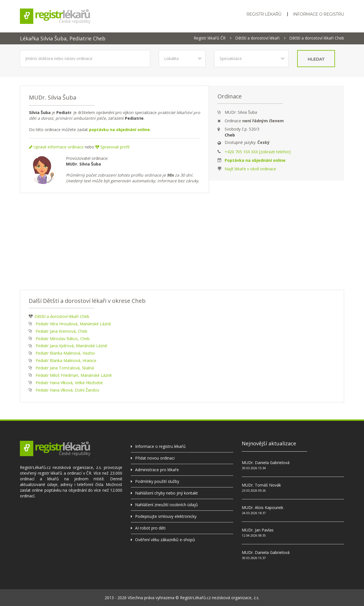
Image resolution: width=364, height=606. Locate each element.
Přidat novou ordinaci (155, 458)
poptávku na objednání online (119, 130)
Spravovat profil (112, 147)
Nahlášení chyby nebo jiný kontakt (167, 493)
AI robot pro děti (150, 528)
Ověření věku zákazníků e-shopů (165, 540)
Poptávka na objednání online (255, 160)
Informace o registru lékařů (160, 446)
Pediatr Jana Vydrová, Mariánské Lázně (71, 346)
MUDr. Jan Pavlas (258, 530)
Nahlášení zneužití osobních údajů (167, 505)
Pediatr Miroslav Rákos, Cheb (63, 339)
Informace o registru (318, 14)
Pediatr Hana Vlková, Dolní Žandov (67, 390)
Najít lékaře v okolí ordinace (250, 169)
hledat (316, 59)
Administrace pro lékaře (157, 470)
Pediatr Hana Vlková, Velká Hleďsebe (69, 383)
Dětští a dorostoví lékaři (257, 38)
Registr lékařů (264, 14)
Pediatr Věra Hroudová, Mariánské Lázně (73, 324)
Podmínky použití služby (157, 481)
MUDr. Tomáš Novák (261, 485)
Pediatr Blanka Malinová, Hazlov (65, 353)
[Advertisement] (182, 241)
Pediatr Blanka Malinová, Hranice (66, 360)
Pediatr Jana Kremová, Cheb (61, 331)
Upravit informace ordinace (56, 147)
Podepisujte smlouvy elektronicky (166, 516)
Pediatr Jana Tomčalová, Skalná (65, 368)
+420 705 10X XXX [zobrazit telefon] (258, 152)
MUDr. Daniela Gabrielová (266, 463)
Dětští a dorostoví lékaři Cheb (317, 38)
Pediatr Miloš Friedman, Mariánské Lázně (74, 375)
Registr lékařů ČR (210, 38)
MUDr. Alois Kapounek (262, 507)
